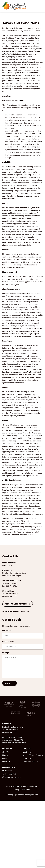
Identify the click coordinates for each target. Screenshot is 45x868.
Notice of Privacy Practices (33, 755)
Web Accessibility (23, 795)
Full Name (7, 630)
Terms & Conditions (30, 761)
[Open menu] (41, 6)
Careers (5, 758)
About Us (6, 752)
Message (6, 653)
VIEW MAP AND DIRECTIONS (16, 604)
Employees (27, 752)
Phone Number (9, 641)
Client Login (10, 795)
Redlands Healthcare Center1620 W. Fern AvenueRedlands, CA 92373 (13, 730)
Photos (5, 755)
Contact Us (6, 761)
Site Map (35, 795)
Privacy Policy (28, 758)
